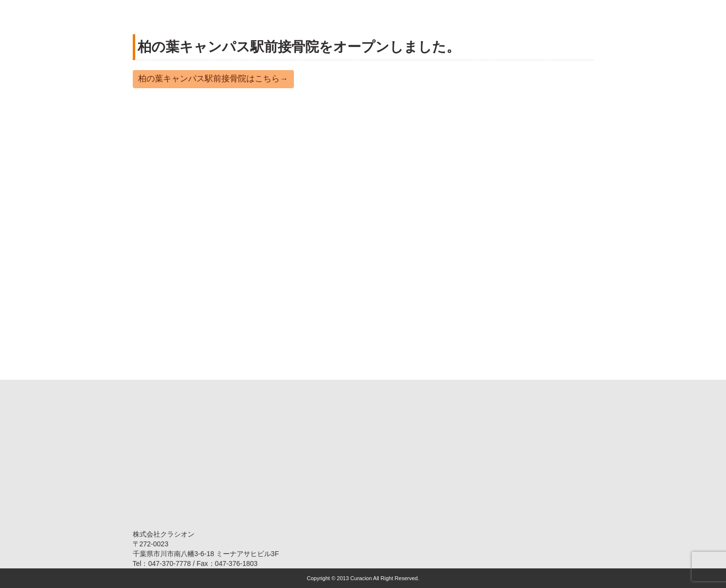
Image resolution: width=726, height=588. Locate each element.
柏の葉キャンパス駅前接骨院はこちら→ (213, 79)
